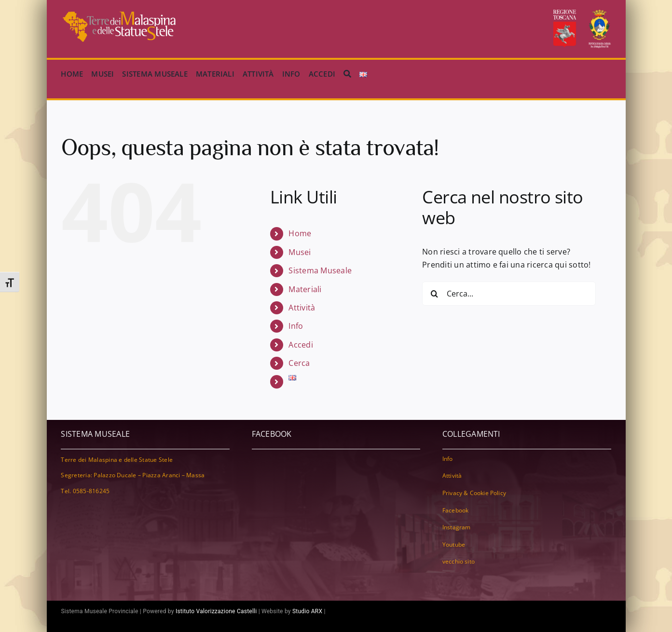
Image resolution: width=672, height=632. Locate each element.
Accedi (301, 345)
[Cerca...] (509, 294)
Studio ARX (307, 611)
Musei (300, 252)
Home (300, 233)
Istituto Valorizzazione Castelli (216, 611)
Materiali (305, 289)
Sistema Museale (320, 270)
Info (296, 326)
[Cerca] (347, 74)
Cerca (299, 363)
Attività (302, 308)
